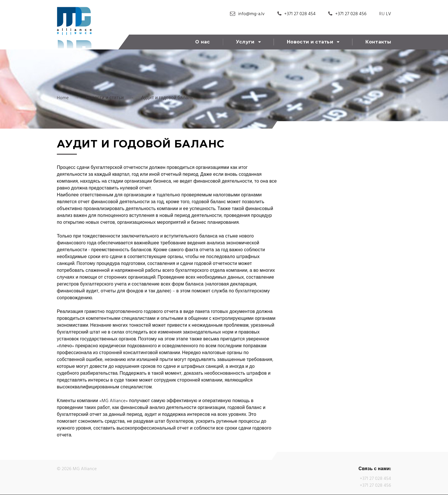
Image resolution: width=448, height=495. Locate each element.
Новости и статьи (310, 42)
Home (63, 98)
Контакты (378, 42)
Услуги (245, 42)
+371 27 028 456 (351, 14)
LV (389, 14)
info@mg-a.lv (252, 14)
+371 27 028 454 (300, 14)
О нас (203, 42)
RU (382, 14)
